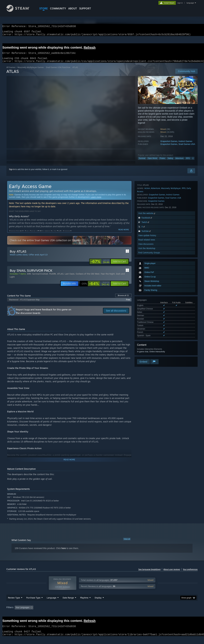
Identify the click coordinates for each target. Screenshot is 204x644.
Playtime (84, 604)
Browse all (123, 299)
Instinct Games (185, 145)
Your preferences (190, 573)
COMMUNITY (58, 8)
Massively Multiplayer (171, 276)
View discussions (146, 332)
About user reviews (172, 573)
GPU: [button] (156, 614)
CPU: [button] (145, 614)
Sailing (170, 162)
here (64, 552)
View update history (147, 323)
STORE (44, 8)
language (190, 3)
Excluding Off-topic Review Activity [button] (55, 614)
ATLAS (60, 278)
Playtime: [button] (79, 614)
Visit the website (147, 301)
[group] (102, 614)
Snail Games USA (187, 148)
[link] (100, 265)
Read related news (147, 328)
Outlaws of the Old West (88, 278)
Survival (142, 162)
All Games (11, 71)
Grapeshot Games (169, 145)
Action (147, 276)
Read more (124, 233)
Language (51, 604)
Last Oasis (70, 278)
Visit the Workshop (147, 336)
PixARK (53, 278)
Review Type (14, 604)
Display (98, 604)
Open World (152, 162)
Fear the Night (108, 278)
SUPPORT (85, 8)
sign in (180, 3)
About (73, 8)
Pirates (162, 162)
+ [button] (193, 162)
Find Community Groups (149, 341)
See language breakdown (149, 573)
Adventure (179, 162)
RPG (188, 162)
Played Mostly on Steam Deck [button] (102, 614)
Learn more (96, 201)
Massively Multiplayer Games (31, 71)
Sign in (12, 173)
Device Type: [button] (170, 614)
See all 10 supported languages (151, 249)
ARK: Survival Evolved (37, 278)
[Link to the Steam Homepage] (20, 11)
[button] (120, 265)
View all (127, 543)
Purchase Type (33, 604)
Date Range (68, 604)
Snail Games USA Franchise (58, 71)
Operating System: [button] (129, 614)
